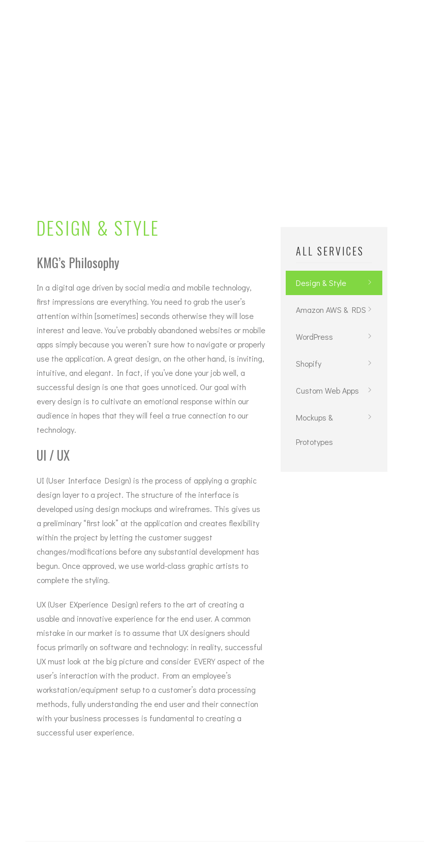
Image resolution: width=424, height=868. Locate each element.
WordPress (314, 336)
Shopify (309, 363)
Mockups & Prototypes (314, 429)
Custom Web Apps (327, 390)
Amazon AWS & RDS (331, 310)
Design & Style (321, 283)
